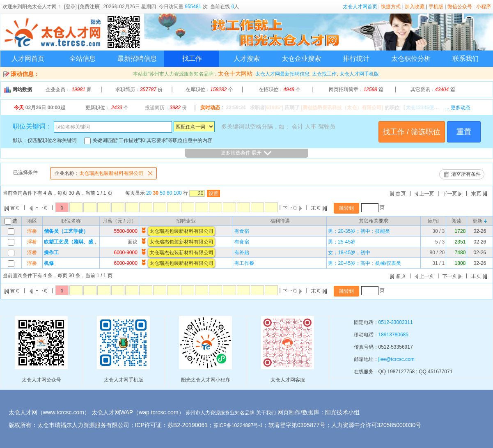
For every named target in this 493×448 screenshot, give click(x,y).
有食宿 (242, 231)
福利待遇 (280, 221)
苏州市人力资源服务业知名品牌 (220, 413)
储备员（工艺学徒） (66, 231)
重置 (464, 132)
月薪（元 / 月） (119, 221)
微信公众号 (460, 7)
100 (178, 193)
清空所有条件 (466, 174)
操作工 (51, 253)
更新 (477, 221)
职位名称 (71, 221)
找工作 (192, 59)
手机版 (436, 7)
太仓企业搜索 (301, 59)
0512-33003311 (396, 322)
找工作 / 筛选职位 (412, 132)
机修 (49, 263)
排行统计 (356, 59)
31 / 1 (438, 263)
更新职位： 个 (107, 108)
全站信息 (83, 59)
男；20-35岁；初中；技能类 (359, 231)
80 (169, 193)
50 (162, 193)
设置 (213, 193)
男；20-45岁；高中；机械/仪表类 (365, 263)
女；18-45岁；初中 (349, 253)
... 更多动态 (457, 108)
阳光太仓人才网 (39, 7)
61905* (274, 108)
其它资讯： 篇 (433, 90)
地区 (32, 221)
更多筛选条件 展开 (246, 153)
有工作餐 (244, 263)
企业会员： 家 (69, 90)
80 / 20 (437, 253)
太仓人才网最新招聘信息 (282, 74)
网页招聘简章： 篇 (356, 90)
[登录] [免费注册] (82, 7)
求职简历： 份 (139, 90)
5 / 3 (440, 242)
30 (156, 193)
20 (149, 193)
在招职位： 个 (280, 90)
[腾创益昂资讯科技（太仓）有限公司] (342, 108)
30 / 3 (438, 231)
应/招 (433, 221)
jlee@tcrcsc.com (397, 359)
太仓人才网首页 (360, 7)
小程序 (484, 7)
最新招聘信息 (137, 59)
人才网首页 (28, 59)
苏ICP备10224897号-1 (238, 425)
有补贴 (242, 253)
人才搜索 (247, 59)
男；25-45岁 (342, 242)
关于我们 (266, 413)
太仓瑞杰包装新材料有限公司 (105, 173)
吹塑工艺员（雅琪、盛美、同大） (81, 242)
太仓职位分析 (411, 59)
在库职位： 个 (209, 90)
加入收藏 (415, 7)
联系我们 (465, 59)
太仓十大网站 (235, 74)
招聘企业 (186, 221)
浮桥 (32, 231)
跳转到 (346, 208)
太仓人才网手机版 (359, 74)
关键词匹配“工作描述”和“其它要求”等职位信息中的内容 (148, 140)
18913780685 (393, 335)
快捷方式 (391, 7)
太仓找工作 (324, 74)
